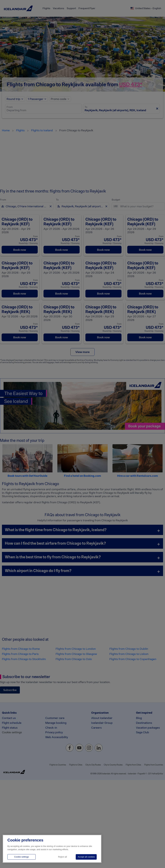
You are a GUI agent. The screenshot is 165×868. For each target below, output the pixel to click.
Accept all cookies (86, 857)
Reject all (63, 857)
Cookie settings (22, 857)
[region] (52, 849)
